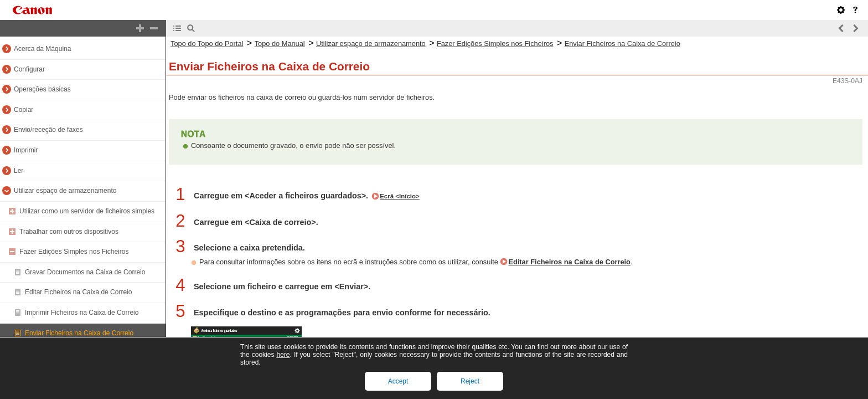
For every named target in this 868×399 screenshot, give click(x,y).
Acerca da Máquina (42, 49)
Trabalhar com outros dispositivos (69, 232)
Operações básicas (42, 89)
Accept (398, 381)
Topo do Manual (280, 44)
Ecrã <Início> (400, 196)
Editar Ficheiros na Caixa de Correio (78, 292)
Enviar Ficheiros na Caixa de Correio (79, 333)
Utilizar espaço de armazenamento (65, 191)
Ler (19, 171)
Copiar (24, 110)
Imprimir (26, 150)
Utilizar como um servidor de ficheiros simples (87, 211)
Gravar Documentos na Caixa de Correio (85, 272)
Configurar (29, 69)
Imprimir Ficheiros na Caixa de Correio (82, 313)
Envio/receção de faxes (48, 130)
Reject (470, 381)
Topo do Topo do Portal (207, 44)
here (283, 355)
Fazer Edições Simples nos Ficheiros (74, 252)
